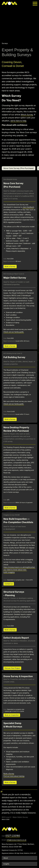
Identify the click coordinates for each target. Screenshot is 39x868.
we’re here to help (18, 121)
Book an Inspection (12, 715)
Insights (6, 864)
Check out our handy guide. (14, 332)
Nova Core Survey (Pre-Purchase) (19, 168)
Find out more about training (14, 776)
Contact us (9, 584)
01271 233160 (13, 836)
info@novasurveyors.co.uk (16, 840)
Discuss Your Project (12, 668)
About (6, 858)
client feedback (28, 207)
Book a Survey (10, 266)
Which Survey (27, 115)
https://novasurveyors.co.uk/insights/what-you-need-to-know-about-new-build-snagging (19, 570)
